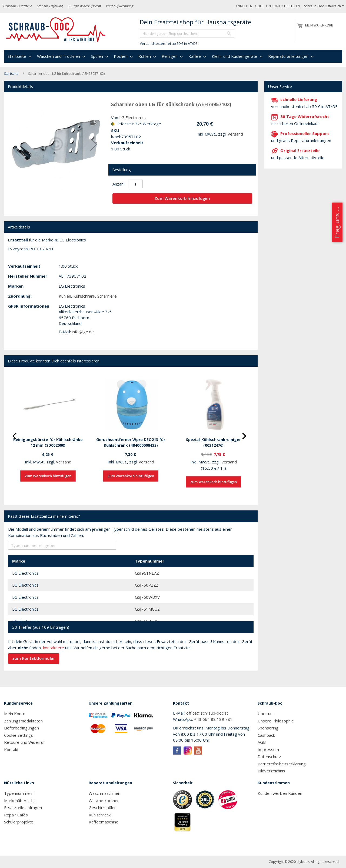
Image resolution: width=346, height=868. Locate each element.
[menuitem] (19, 56)
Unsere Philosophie (276, 721)
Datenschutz (269, 756)
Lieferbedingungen (21, 728)
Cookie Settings (19, 735)
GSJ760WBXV (147, 597)
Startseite (11, 74)
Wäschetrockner (104, 800)
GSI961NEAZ (147, 573)
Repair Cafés (16, 815)
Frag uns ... (337, 222)
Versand (235, 134)
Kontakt (11, 749)
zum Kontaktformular (34, 658)
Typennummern (19, 793)
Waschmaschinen (104, 793)
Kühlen (65, 296)
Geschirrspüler (102, 808)
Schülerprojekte (19, 822)
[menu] (173, 56)
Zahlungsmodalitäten (23, 721)
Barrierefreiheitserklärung (282, 764)
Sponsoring (268, 728)
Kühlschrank (84, 296)
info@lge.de (83, 332)
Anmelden (244, 6)
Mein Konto (15, 714)
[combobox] (187, 33)
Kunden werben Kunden (280, 793)
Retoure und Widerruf (24, 742)
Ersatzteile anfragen (23, 808)
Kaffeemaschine (104, 822)
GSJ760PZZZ (147, 585)
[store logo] (56, 30)
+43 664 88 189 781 (213, 719)
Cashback (266, 735)
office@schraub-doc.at (207, 713)
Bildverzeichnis (271, 771)
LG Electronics (132, 117)
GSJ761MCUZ (147, 609)
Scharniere (107, 296)
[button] (324, 6)
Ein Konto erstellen (283, 6)
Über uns (266, 714)
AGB (262, 742)
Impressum (268, 749)
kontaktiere (54, 648)
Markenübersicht (20, 800)
